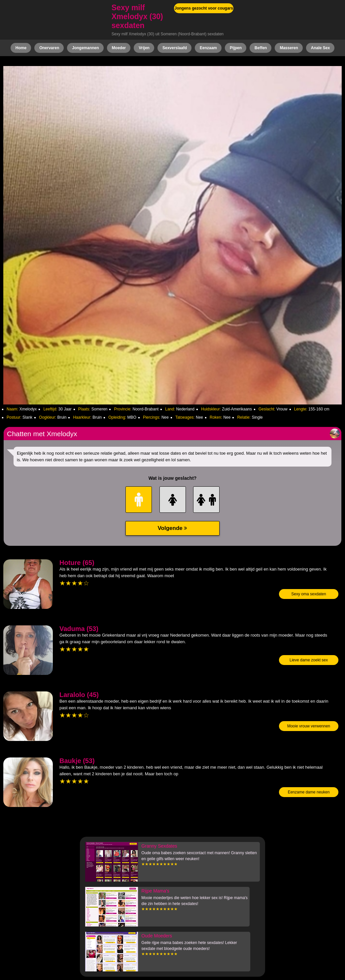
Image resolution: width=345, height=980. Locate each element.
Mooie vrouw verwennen (309, 726)
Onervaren (49, 48)
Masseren (289, 48)
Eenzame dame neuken (309, 792)
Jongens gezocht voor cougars (204, 8)
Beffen (261, 48)
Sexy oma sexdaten (309, 594)
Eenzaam (208, 48)
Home (21, 48)
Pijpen (236, 48)
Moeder (119, 48)
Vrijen (144, 48)
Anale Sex (320, 48)
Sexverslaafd (175, 48)
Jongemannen (85, 48)
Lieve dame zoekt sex (309, 660)
